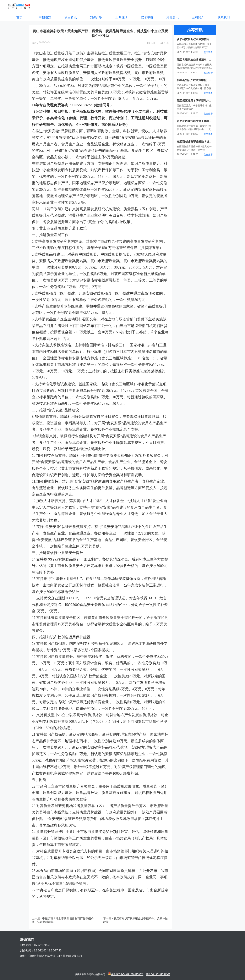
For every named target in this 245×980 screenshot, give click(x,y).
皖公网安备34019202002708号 (127, 974)
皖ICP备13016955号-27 (158, 974)
